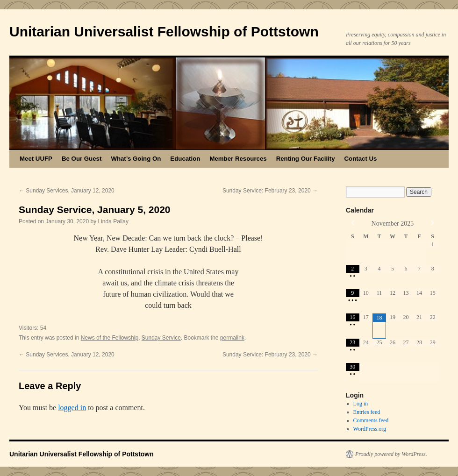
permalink (232, 338)
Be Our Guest (82, 159)
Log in (361, 404)
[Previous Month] (353, 223)
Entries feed (367, 412)
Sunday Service (161, 338)
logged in (72, 408)
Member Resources (238, 159)
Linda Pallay (113, 221)
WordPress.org (370, 429)
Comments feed (371, 420)
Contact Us (361, 159)
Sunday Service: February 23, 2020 (270, 191)
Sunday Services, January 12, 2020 (67, 191)
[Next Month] (433, 223)
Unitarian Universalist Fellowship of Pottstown (164, 32)
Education (185, 159)
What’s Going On (136, 159)
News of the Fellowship (110, 338)
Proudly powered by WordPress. (391, 454)
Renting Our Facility (306, 159)
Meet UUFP (36, 159)
